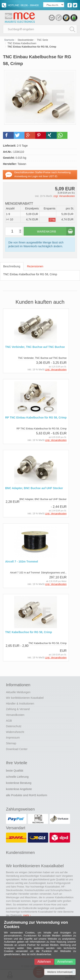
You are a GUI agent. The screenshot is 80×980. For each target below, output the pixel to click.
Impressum (13, 738)
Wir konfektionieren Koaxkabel (25, 698)
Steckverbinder (25, 40)
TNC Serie (42, 40)
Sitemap (11, 743)
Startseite (9, 40)
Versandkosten (15, 715)
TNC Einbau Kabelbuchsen (22, 43)
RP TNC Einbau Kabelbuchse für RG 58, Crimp (36, 418)
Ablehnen (44, 962)
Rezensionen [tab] (35, 266)
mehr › (27, 915)
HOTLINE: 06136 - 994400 (20, 5)
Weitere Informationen (60, 972)
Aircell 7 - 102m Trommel (22, 562)
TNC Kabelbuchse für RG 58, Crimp (29, 632)
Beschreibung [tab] (12, 266)
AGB (9, 721)
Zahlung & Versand (18, 709)
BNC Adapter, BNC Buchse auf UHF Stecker (34, 488)
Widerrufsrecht (15, 732)
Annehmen (65, 962)
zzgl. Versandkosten (64, 196)
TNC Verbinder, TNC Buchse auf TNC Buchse (35, 347)
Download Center (17, 749)
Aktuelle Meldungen (18, 692)
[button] (8, 135)
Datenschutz (14, 726)
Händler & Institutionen (20, 704)
